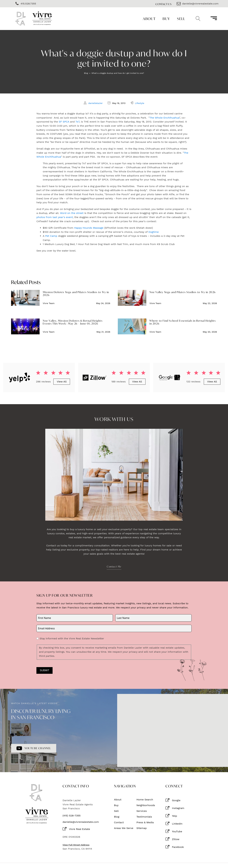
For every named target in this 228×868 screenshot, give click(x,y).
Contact (119, 822)
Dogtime (154, 232)
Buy (166, 19)
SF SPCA (64, 122)
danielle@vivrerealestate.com (81, 822)
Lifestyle (139, 103)
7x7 (77, 122)
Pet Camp (51, 236)
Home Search (145, 800)
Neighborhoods (146, 805)
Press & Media (145, 822)
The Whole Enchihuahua (164, 118)
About (149, 19)
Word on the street (72, 213)
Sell (181, 19)
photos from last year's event (55, 217)
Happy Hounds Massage (89, 228)
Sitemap (142, 828)
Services (142, 811)
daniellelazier (95, 103)
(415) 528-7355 (72, 816)
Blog (86, 73)
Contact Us (164, 4)
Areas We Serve (124, 828)
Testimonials (144, 817)
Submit (44, 670)
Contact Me (114, 566)
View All (62, 382)
